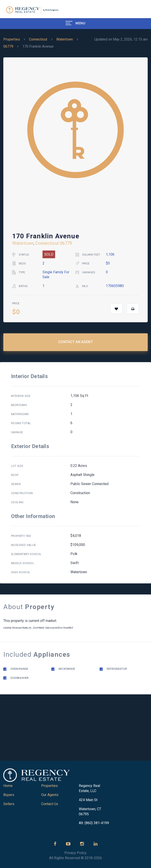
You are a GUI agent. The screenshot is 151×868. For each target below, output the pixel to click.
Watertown (65, 39)
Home (8, 786)
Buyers (9, 795)
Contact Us (50, 804)
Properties (12, 39)
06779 (8, 46)
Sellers (9, 804)
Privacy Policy (75, 853)
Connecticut (38, 39)
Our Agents (50, 795)
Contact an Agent (75, 342)
